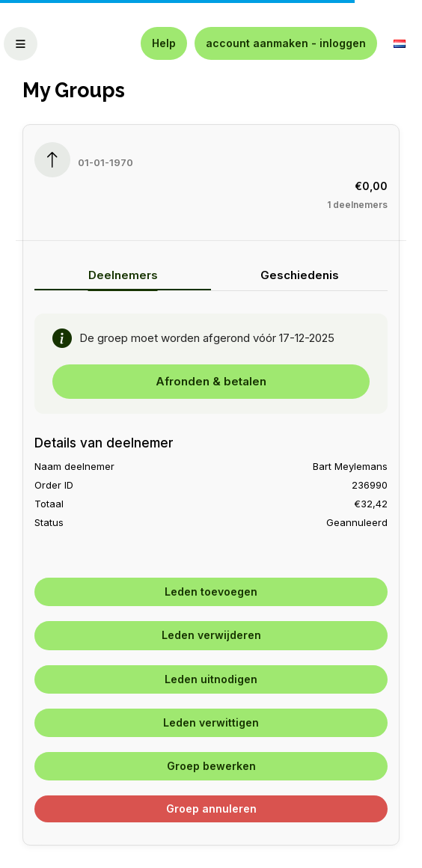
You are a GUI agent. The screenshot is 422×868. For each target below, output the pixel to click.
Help (164, 43)
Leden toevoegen (211, 592)
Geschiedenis (300, 275)
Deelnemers (123, 275)
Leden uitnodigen (211, 679)
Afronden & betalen (211, 381)
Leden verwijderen (211, 635)
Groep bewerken (211, 766)
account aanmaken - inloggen (286, 43)
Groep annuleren (211, 809)
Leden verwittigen (211, 722)
